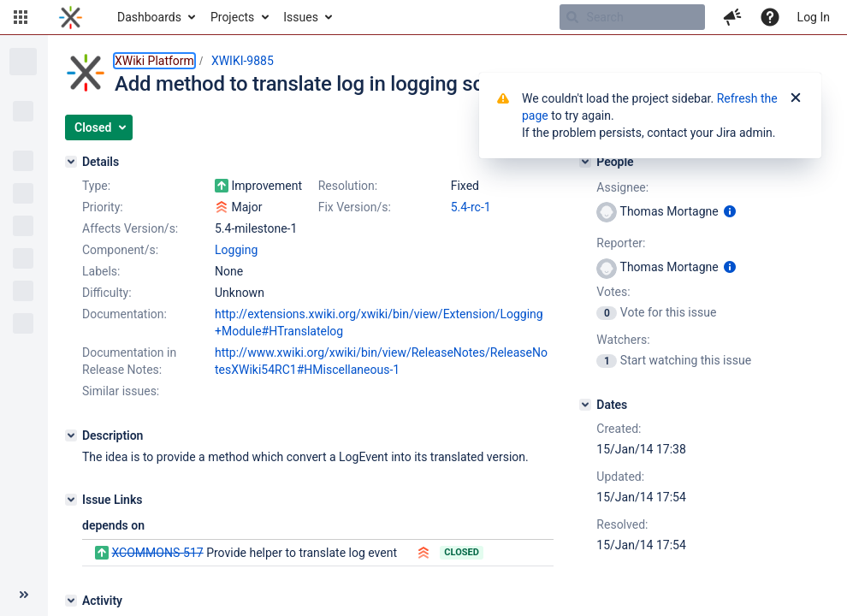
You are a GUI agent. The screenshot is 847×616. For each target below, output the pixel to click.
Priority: (103, 207)
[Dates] (585, 405)
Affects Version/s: (130, 228)
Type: (96, 186)
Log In (814, 17)
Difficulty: (107, 293)
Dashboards (149, 17)
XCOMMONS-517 (157, 553)
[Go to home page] (71, 17)
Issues (301, 17)
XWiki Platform (154, 61)
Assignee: (622, 187)
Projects (232, 17)
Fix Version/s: (355, 207)
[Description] (71, 435)
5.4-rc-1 (471, 207)
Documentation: (124, 314)
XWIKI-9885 (243, 61)
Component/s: (120, 250)
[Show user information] (730, 211)
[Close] (796, 98)
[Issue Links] (71, 500)
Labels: (101, 271)
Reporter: (621, 243)
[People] (585, 162)
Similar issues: (121, 391)
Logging (236, 250)
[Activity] (71, 601)
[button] (21, 17)
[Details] (71, 162)
